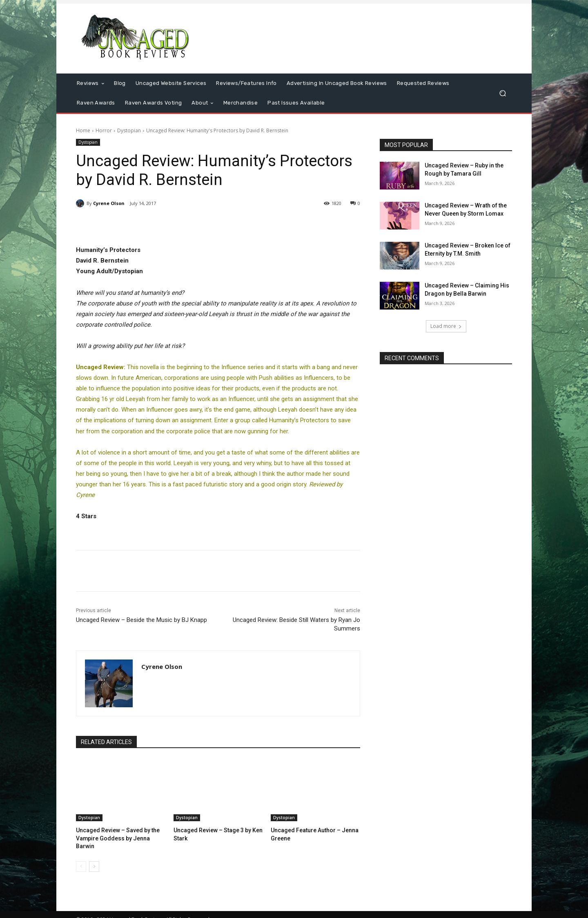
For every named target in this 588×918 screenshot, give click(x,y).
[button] (502, 93)
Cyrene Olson (109, 203)
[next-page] (94, 858)
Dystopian (129, 130)
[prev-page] (81, 858)
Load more (446, 326)
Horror (104, 130)
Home (83, 130)
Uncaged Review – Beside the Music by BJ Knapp (141, 620)
